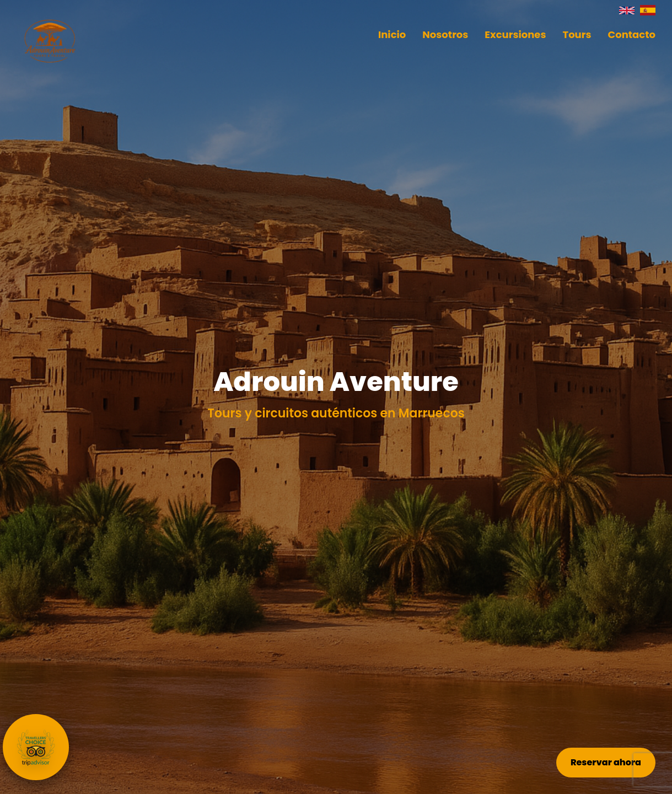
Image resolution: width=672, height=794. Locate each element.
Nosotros (445, 34)
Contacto (631, 34)
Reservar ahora (606, 762)
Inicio (392, 34)
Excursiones (515, 34)
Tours (577, 34)
